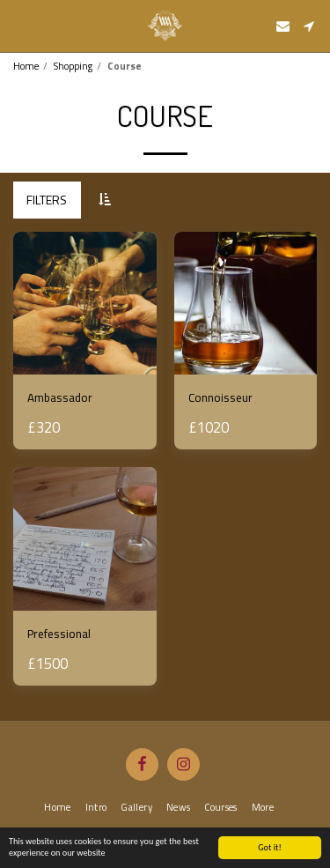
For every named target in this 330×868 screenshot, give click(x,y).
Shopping (73, 66)
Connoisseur (220, 397)
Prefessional (59, 634)
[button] (19, 25)
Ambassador (60, 397)
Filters (47, 200)
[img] (85, 304)
